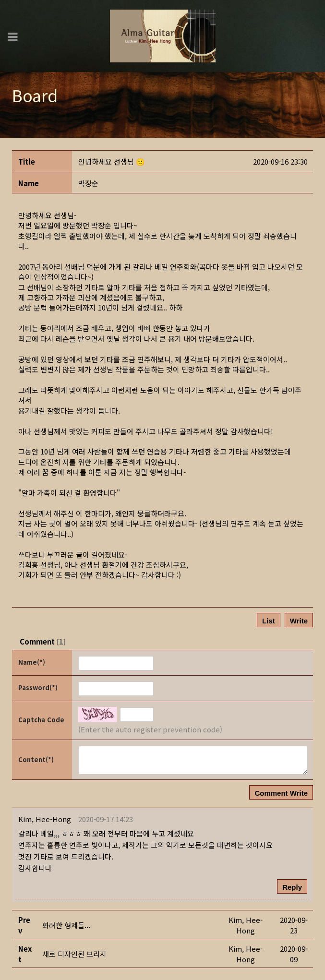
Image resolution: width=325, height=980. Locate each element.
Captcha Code (41, 720)
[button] (88, 183)
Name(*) (32, 662)
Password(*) (38, 687)
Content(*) (36, 759)
